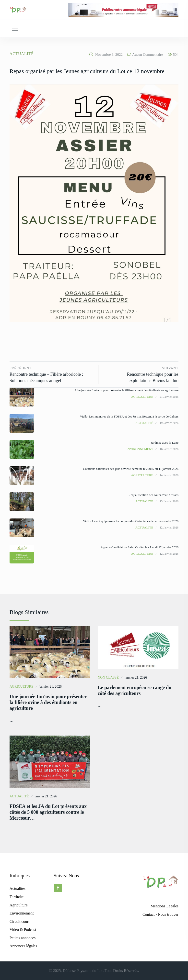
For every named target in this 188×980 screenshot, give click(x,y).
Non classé (108, 677)
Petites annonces (23, 938)
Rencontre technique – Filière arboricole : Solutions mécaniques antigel (50, 374)
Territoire (17, 897)
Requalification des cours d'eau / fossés (153, 495)
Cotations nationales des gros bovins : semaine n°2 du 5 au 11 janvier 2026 (131, 469)
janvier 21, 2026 (50, 687)
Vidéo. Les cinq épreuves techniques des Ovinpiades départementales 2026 (131, 521)
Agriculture (142, 397)
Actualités (18, 888)
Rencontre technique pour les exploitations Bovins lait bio (141, 374)
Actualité (22, 54)
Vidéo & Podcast (23, 930)
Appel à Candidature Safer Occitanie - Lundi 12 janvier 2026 (140, 547)
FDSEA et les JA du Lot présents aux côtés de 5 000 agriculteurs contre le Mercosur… (48, 812)
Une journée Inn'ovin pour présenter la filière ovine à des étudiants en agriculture (127, 390)
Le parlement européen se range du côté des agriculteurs (135, 690)
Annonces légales (23, 946)
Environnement (139, 449)
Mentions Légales (164, 906)
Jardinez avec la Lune (165, 443)
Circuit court (19, 921)
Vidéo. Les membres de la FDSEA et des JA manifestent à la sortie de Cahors (129, 416)
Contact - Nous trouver (160, 914)
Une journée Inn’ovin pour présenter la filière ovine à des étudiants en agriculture (48, 702)
